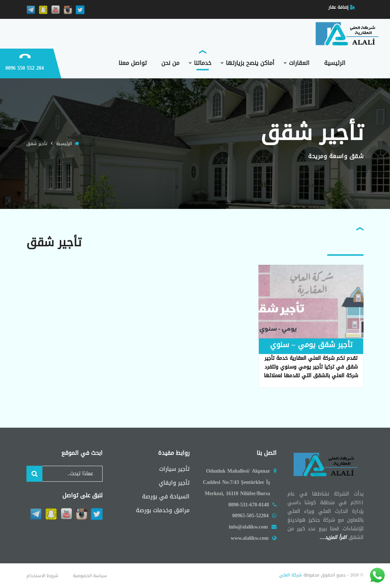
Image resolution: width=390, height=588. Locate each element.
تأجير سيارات (174, 469)
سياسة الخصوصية (90, 576)
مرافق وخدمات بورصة (163, 510)
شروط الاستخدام (42, 576)
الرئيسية (64, 144)
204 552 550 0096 (25, 68)
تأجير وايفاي (174, 483)
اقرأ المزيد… (334, 537)
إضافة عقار (338, 7)
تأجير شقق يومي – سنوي (311, 345)
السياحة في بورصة (166, 496)
